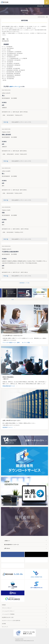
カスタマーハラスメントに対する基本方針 (11, 621)
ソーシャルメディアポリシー (8, 611)
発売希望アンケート (8, 427)
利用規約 (4, 605)
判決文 (6, 122)
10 (36, 300)
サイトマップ (5, 627)
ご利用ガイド (7, 541)
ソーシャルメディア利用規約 (8, 614)
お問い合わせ (7, 548)
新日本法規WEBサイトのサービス (12, 545)
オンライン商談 (26, 343)
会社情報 (4, 624)
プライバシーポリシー (7, 608)
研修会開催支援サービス (9, 386)
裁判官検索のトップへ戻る (25, 283)
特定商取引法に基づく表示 (8, 617)
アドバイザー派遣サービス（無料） (12, 343)
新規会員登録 (40, 6)
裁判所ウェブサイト (15, 87)
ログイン (46, 6)
